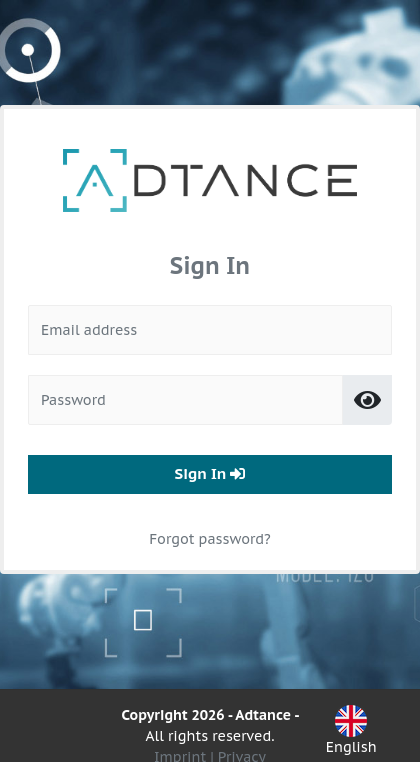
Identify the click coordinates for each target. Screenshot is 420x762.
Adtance (263, 715)
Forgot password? (210, 518)
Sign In (210, 452)
